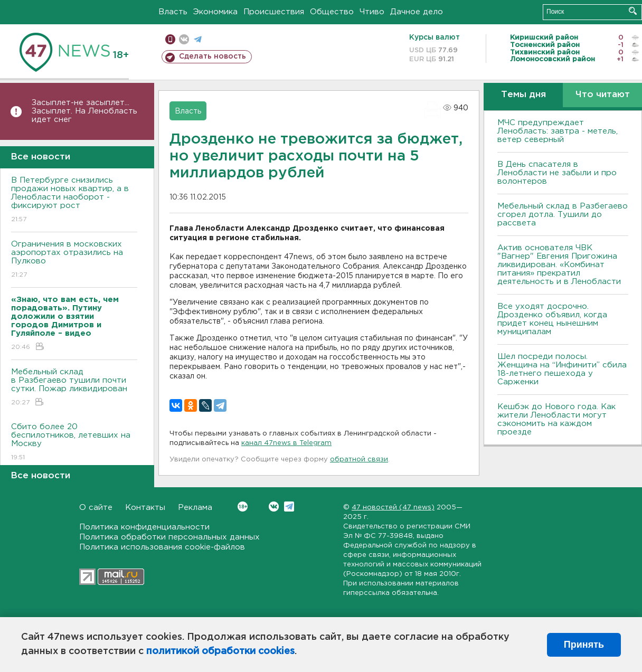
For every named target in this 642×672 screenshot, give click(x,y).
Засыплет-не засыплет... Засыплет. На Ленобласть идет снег (84, 111)
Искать (633, 11)
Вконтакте (243, 507)
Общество (332, 12)
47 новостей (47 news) (393, 508)
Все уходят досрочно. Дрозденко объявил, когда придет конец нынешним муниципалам (552, 319)
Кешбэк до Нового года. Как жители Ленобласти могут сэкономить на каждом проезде (556, 419)
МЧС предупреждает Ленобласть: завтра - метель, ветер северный (558, 131)
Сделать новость (213, 56)
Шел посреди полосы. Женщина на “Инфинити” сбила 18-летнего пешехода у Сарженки (562, 369)
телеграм (198, 39)
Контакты (145, 508)
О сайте (96, 508)
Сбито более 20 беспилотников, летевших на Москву (74, 443)
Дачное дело (417, 12)
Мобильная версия (170, 39)
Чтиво (372, 12)
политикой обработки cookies (220, 651)
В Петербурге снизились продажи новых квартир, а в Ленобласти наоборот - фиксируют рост (74, 200)
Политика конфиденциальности (144, 527)
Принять (584, 645)
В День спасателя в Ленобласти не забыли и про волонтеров (557, 173)
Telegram (289, 507)
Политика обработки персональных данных (169, 537)
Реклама (195, 508)
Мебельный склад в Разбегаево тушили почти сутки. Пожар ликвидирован (74, 388)
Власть (173, 12)
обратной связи (359, 460)
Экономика (215, 12)
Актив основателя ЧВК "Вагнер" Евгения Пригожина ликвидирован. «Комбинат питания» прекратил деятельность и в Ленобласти (559, 265)
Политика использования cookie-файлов (162, 547)
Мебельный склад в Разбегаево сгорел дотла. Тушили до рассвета (563, 215)
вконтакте (184, 39)
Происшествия (274, 12)
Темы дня (523, 95)
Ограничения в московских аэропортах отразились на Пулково (74, 260)
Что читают (603, 95)
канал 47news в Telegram (286, 443)
